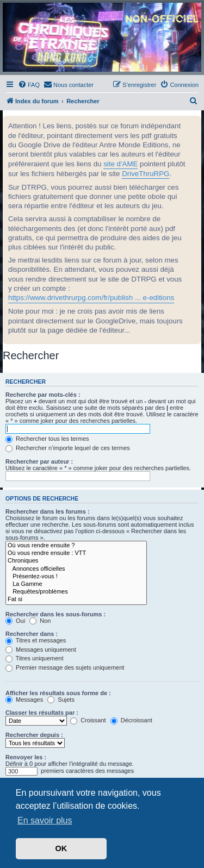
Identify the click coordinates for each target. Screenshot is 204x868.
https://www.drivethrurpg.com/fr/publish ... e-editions (91, 298)
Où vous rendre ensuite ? (76, 546)
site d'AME (120, 164)
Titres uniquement (35, 658)
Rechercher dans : (32, 634)
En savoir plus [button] (45, 820)
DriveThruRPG (146, 174)
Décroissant (131, 720)
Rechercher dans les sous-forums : (55, 614)
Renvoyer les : (26, 757)
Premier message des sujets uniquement (65, 667)
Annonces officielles (76, 569)
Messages (24, 700)
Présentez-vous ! (76, 577)
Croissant (88, 720)
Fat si (76, 600)
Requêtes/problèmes (76, 592)
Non (40, 621)
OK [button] (61, 848)
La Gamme (76, 584)
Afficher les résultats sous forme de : (58, 693)
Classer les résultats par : (42, 713)
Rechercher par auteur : (39, 461)
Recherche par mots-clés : (43, 395)
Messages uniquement (41, 650)
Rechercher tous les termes (47, 439)
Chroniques (76, 561)
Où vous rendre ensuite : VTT (76, 553)
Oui (15, 621)
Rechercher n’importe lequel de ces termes (68, 448)
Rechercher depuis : (34, 735)
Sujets (61, 700)
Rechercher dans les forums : (48, 511)
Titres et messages (36, 640)
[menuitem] (29, 85)
